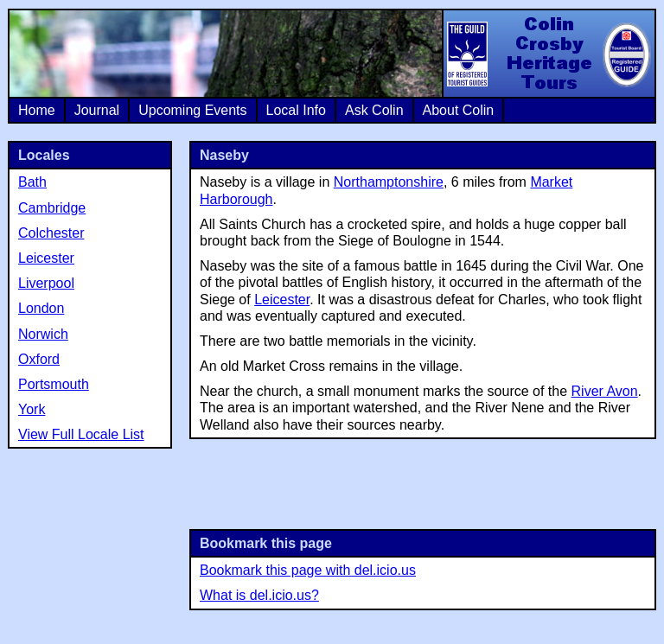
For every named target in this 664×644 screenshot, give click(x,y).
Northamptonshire (389, 182)
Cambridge (52, 208)
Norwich (43, 334)
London (41, 308)
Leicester (282, 300)
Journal (97, 110)
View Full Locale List (81, 434)
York (32, 409)
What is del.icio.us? (259, 595)
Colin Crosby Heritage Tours (548, 54)
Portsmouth (54, 384)
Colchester (51, 233)
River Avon (605, 391)
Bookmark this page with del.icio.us (308, 570)
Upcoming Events (192, 110)
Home (37, 110)
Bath (32, 182)
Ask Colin (374, 110)
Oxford (39, 359)
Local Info (296, 110)
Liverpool (46, 283)
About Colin (459, 110)
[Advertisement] (423, 482)
